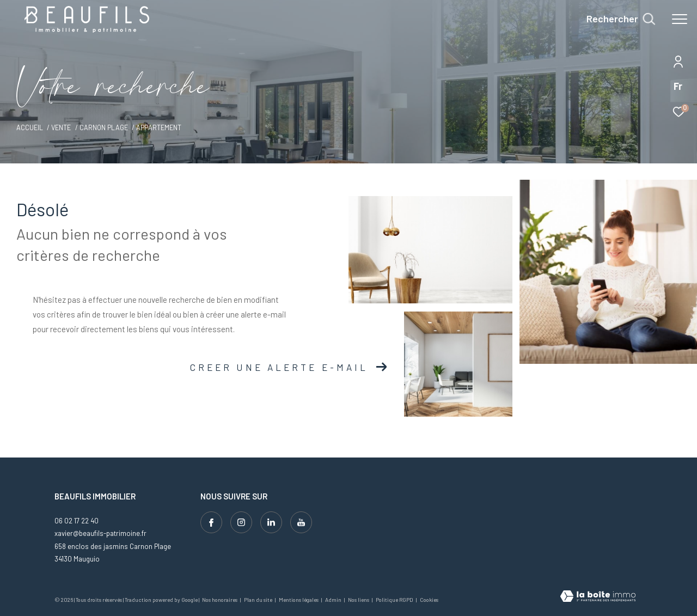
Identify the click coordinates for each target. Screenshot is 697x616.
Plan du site (259, 600)
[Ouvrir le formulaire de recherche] (621, 19)
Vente (61, 127)
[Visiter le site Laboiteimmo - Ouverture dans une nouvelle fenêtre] (598, 597)
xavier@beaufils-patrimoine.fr (100, 533)
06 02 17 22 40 (77, 521)
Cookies (429, 600)
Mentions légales (299, 600)
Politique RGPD (395, 600)
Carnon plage (104, 127)
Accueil (30, 127)
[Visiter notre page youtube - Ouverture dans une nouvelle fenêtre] (301, 522)
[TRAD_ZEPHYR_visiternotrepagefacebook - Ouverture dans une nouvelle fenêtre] (211, 522)
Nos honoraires (220, 600)
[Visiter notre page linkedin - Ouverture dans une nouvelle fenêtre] (271, 522)
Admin (334, 600)
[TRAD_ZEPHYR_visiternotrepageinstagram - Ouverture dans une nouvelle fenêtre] (241, 522)
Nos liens (359, 600)
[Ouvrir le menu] (680, 19)
